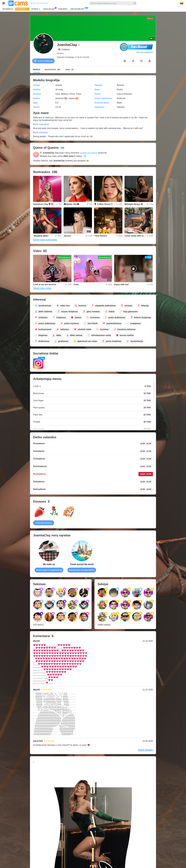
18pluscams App (78, 9)
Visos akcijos (50, 9)
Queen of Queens (89, 153)
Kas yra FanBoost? (145, 52)
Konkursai (63, 9)
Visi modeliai (8, 9)
